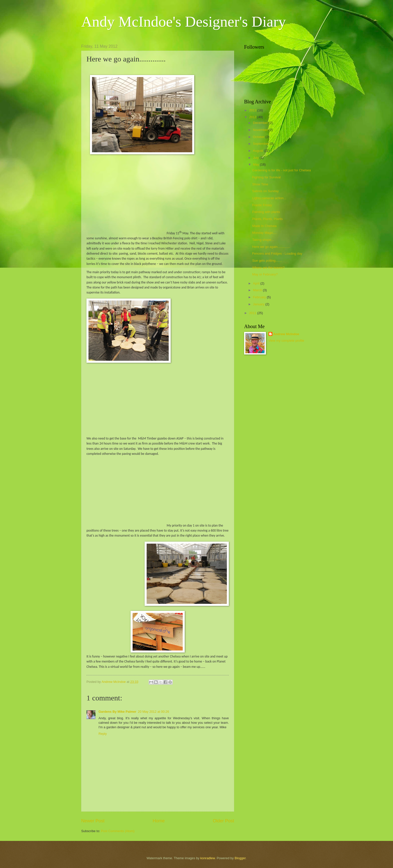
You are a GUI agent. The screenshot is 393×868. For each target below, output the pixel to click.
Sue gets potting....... (267, 261)
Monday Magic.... (264, 233)
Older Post (223, 821)
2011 (253, 313)
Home (159, 821)
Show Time (260, 184)
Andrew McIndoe (286, 334)
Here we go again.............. (271, 247)
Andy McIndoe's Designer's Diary (183, 22)
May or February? (265, 274)
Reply (103, 734)
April (257, 283)
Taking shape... (263, 240)
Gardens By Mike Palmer (117, 712)
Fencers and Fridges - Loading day (277, 254)
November (261, 130)
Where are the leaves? (268, 268)
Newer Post (93, 821)
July (256, 158)
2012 (253, 117)
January (259, 304)
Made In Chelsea (264, 226)
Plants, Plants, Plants (267, 219)
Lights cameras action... (269, 198)
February (260, 297)
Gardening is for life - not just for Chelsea (281, 170)
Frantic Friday (262, 205)
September (261, 144)
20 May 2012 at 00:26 (154, 712)
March (258, 290)
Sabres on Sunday (265, 191)
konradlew (208, 858)
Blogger (240, 858)
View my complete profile (286, 341)
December (261, 123)
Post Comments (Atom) (118, 831)
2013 (253, 110)
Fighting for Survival (266, 177)
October (259, 137)
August (258, 151)
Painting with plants (266, 212)
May (256, 164)
